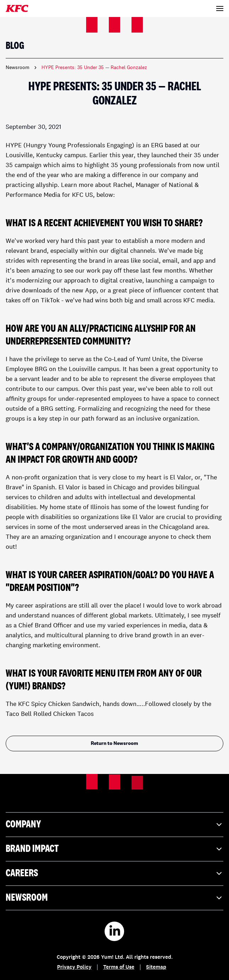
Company (114, 825)
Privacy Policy (74, 967)
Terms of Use (119, 967)
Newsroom (18, 68)
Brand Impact (114, 849)
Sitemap (156, 967)
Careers (114, 873)
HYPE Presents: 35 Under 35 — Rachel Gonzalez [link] (94, 68)
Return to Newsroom (114, 743)
